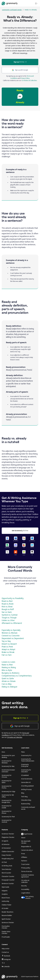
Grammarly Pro (26, 756)
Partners (24, 861)
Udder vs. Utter (8, 620)
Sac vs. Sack (7, 612)
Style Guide (5, 887)
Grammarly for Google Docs (7, 801)
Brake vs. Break (8, 652)
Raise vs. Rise (7, 665)
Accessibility (25, 889)
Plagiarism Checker (8, 837)
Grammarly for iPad (8, 817)
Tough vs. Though (9, 618)
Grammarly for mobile (7, 807)
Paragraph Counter (8, 880)
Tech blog (24, 797)
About (23, 838)
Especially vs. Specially (11, 630)
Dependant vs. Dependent (13, 638)
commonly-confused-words (12, 10)
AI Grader (5, 908)
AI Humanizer (6, 848)
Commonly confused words (28, 808)
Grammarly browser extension (8, 771)
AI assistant (25, 775)
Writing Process (26, 790)
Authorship (5, 901)
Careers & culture (27, 850)
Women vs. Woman (10, 633)
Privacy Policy (25, 78)
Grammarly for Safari (7, 782)
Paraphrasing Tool (8, 859)
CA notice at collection (25, 881)
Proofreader (6, 937)
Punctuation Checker (6, 927)
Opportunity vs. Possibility (13, 598)
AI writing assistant (27, 786)
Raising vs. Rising (9, 667)
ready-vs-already (31, 10)
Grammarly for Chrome (7, 776)
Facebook (6, 956)
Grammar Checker (8, 834)
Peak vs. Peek (7, 647)
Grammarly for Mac (8, 766)
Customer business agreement (28, 876)
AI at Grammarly (27, 779)
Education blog (26, 800)
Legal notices (26, 893)
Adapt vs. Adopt (8, 649)
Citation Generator (8, 852)
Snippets (5, 891)
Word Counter (6, 873)
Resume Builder (7, 915)
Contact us (5, 952)
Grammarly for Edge (8, 792)
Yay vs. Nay (6, 641)
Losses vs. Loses (8, 662)
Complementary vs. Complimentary (17, 676)
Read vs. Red (7, 601)
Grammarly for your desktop (8, 756)
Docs (3, 752)
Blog (23, 793)
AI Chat (4, 862)
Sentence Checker (8, 923)
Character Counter (8, 876)
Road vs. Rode (8, 604)
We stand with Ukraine (26, 842)
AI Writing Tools (7, 866)
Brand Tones (6, 898)
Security (24, 886)
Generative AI (26, 782)
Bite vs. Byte (7, 670)
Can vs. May (7, 684)
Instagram (6, 959)
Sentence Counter (8, 884)
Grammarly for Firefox (7, 787)
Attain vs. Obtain (9, 681)
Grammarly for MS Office (8, 796)
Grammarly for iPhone (7, 812)
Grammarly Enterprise (25, 765)
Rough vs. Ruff (8, 609)
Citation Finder (7, 905)
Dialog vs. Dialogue (9, 687)
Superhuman (27, 834)
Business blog (26, 804)
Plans (23, 752)
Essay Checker (7, 855)
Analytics (5, 894)
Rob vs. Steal (7, 607)
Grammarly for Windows (7, 762)
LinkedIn (6, 967)
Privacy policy (26, 868)
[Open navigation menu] (36, 3)
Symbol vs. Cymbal (10, 615)
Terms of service (27, 871)
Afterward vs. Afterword (12, 623)
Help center (6, 949)
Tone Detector (6, 869)
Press (23, 854)
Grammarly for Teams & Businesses (28, 760)
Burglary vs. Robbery (11, 673)
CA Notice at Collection (29, 81)
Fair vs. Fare (7, 655)
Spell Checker (6, 919)
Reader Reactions (7, 912)
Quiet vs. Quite (8, 678)
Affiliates (24, 857)
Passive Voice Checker (6, 933)
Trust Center (25, 864)
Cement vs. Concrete (11, 636)
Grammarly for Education (26, 771)
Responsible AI (26, 847)
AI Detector (6, 844)
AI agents (5, 841)
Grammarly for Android (7, 821)
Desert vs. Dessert (9, 644)
